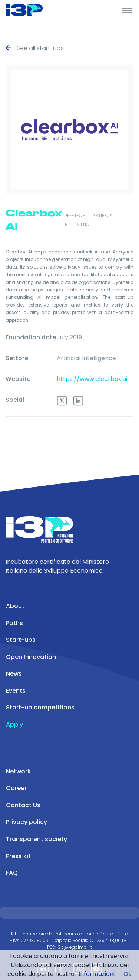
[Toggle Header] (127, 10)
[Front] (33, 10)
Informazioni (97, 974)
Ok (128, 974)
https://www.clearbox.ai (92, 379)
